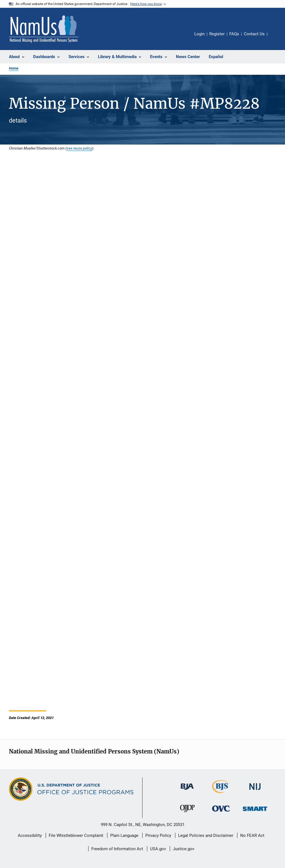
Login (199, 34)
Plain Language (124, 835)
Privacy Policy (158, 835)
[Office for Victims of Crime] (221, 813)
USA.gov (158, 849)
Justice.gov (184, 849)
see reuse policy (79, 148)
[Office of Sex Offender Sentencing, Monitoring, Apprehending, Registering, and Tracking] (255, 812)
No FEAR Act (252, 835)
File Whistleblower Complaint (76, 835)
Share (276, 38)
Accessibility (30, 835)
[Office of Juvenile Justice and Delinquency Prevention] (187, 813)
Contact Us (254, 34)
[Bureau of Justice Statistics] (221, 794)
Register (217, 34)
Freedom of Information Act (117, 849)
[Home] (44, 29)
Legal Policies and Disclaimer (206, 835)
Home (14, 68)
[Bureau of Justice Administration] (187, 791)
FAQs (234, 34)
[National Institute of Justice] (255, 791)
